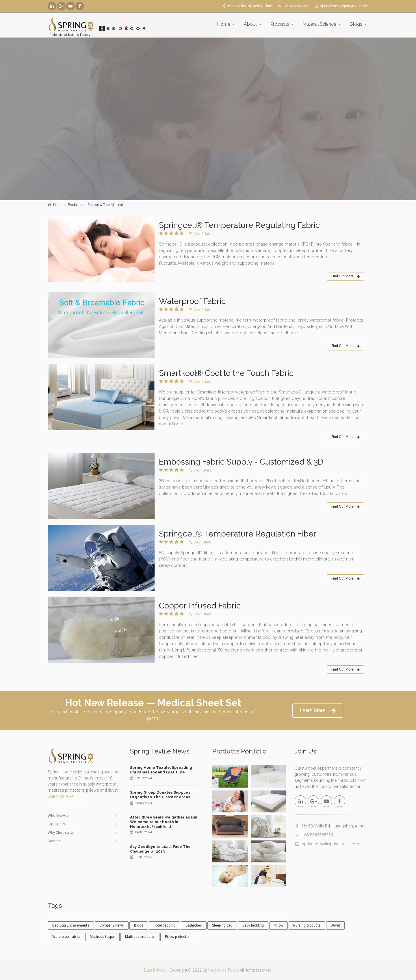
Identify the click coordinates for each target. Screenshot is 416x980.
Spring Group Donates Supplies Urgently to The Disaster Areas (160, 795)
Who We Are (58, 815)
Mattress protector (140, 937)
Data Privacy (155, 970)
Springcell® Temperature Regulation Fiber (238, 534)
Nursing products (307, 925)
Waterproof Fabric (192, 301)
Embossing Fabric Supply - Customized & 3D (241, 462)
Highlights (56, 824)
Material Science (320, 24)
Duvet (335, 925)
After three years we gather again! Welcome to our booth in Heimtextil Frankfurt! (164, 822)
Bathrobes (194, 925)
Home (224, 24)
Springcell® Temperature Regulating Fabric (239, 225)
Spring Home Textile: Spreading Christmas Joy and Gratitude (161, 770)
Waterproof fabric (66, 937)
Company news (112, 925)
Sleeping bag (222, 925)
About (250, 24)
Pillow (278, 925)
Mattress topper (102, 937)
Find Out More (346, 276)
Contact (54, 841)
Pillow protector (177, 937)
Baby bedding (253, 925)
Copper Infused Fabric (200, 606)
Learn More (318, 711)
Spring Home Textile (221, 970)
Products (280, 24)
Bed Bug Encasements (71, 925)
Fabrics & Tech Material (105, 205)
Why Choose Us (61, 833)
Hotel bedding (164, 925)
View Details (200, 234)
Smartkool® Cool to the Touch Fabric (226, 373)
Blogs (356, 24)
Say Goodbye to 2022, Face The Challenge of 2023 (160, 849)
